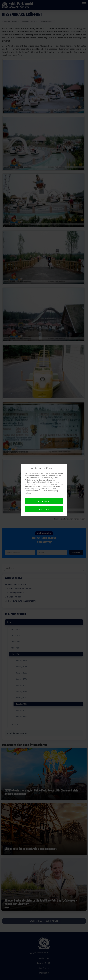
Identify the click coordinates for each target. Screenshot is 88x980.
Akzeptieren (44, 501)
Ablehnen (44, 509)
